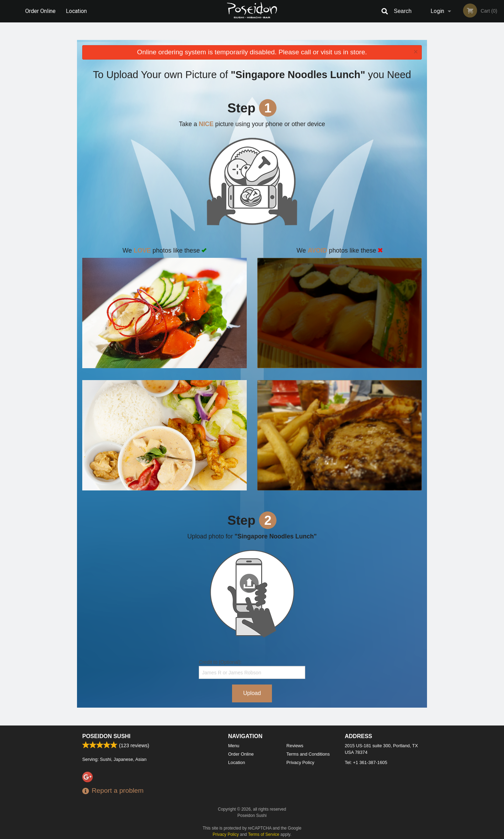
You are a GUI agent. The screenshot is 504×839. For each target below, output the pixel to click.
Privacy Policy (300, 762)
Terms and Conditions (308, 754)
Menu (234, 746)
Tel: (366, 762)
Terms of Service (264, 834)
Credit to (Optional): (252, 669)
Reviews (295, 746)
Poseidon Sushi (106, 736)
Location (76, 11)
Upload (252, 693)
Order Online (40, 11)
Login (437, 11)
